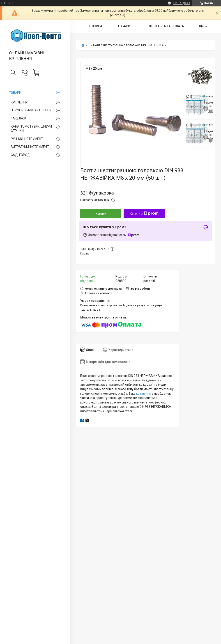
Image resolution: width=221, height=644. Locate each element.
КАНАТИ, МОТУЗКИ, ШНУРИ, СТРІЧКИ (32, 129)
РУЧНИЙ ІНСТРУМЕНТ (27, 139)
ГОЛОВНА (95, 26)
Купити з (144, 213)
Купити (101, 213)
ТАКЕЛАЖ (18, 118)
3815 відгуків (182, 3)
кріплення (144, 394)
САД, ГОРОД (20, 155)
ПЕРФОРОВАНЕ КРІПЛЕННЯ (31, 110)
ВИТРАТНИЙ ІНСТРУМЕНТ (30, 147)
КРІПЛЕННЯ (19, 102)
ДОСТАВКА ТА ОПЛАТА (166, 26)
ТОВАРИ (15, 93)
